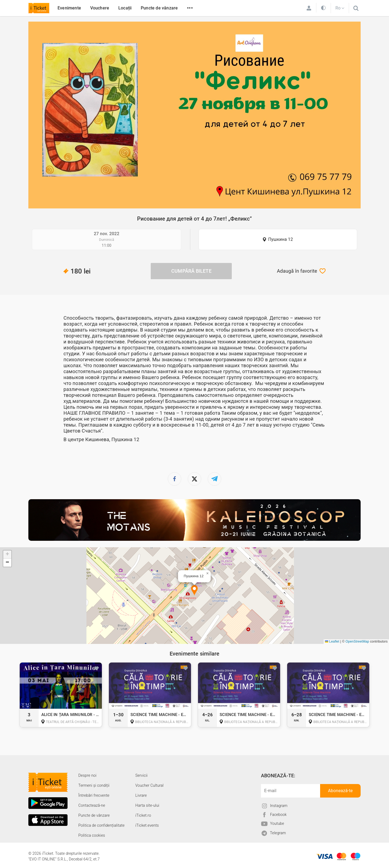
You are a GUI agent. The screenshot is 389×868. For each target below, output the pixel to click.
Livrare (141, 795)
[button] (194, 591)
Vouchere (100, 8)
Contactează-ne (92, 805)
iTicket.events (147, 825)
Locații (125, 8)
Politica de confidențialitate (101, 825)
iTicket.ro (143, 815)
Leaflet (332, 641)
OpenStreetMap (357, 641)
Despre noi (87, 775)
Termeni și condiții (94, 785)
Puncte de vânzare (159, 8)
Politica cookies (92, 835)
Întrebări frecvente (94, 795)
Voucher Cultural (150, 785)
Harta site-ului (147, 805)
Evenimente (69, 8)
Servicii (141, 775)
